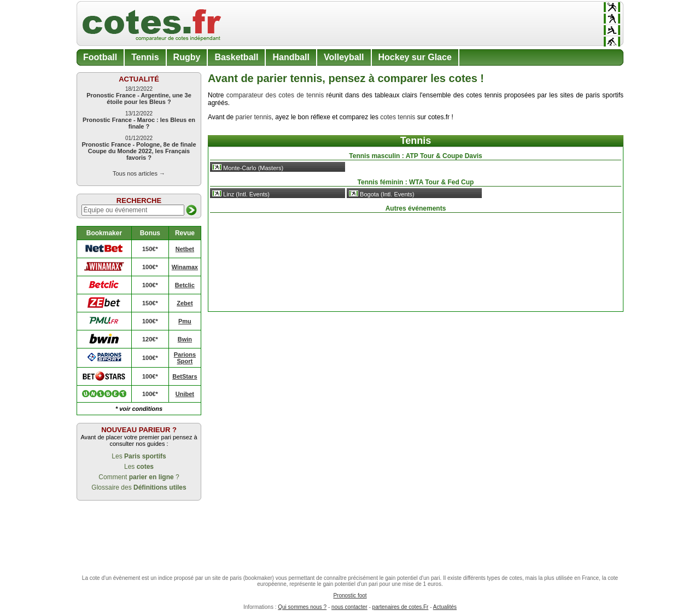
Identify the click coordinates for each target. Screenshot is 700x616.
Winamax (185, 267)
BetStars (185, 376)
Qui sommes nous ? (302, 607)
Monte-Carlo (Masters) (248, 168)
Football (100, 57)
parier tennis (253, 117)
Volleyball (344, 57)
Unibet (185, 394)
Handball (291, 57)
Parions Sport (185, 358)
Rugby (187, 57)
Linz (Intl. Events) (241, 194)
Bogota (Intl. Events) (382, 194)
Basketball (236, 57)
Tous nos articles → (139, 173)
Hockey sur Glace (415, 57)
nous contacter (349, 607)
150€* (150, 249)
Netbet (185, 249)
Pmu (185, 321)
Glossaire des (139, 487)
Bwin (185, 339)
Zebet (185, 303)
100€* (150, 267)
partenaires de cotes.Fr (401, 607)
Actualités (445, 607)
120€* (150, 339)
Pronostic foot (350, 595)
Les (139, 456)
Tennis (145, 57)
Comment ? (139, 477)
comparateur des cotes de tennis (275, 95)
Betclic (185, 285)
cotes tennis (398, 117)
